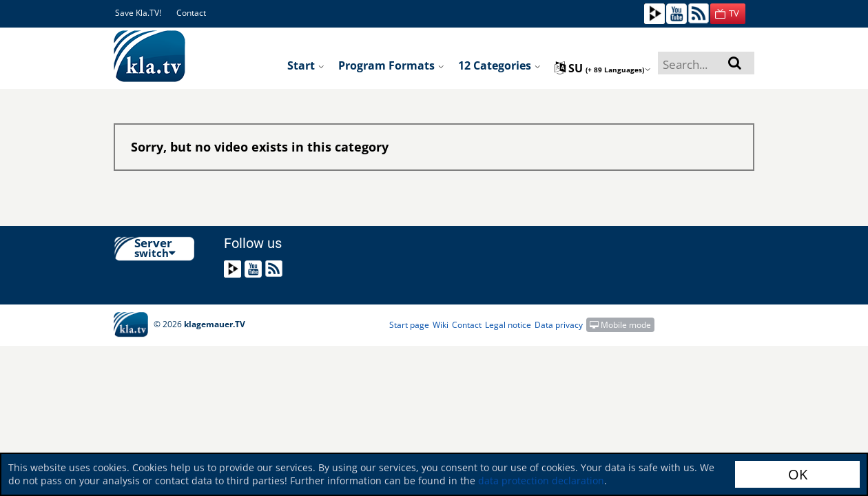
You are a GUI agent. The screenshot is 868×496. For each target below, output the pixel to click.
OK (798, 474)
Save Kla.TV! (138, 13)
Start (306, 65)
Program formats (391, 65)
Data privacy (559, 325)
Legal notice (508, 325)
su (603, 68)
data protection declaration (541, 480)
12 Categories (499, 65)
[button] (728, 14)
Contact (191, 13)
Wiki (441, 325)
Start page (409, 325)
